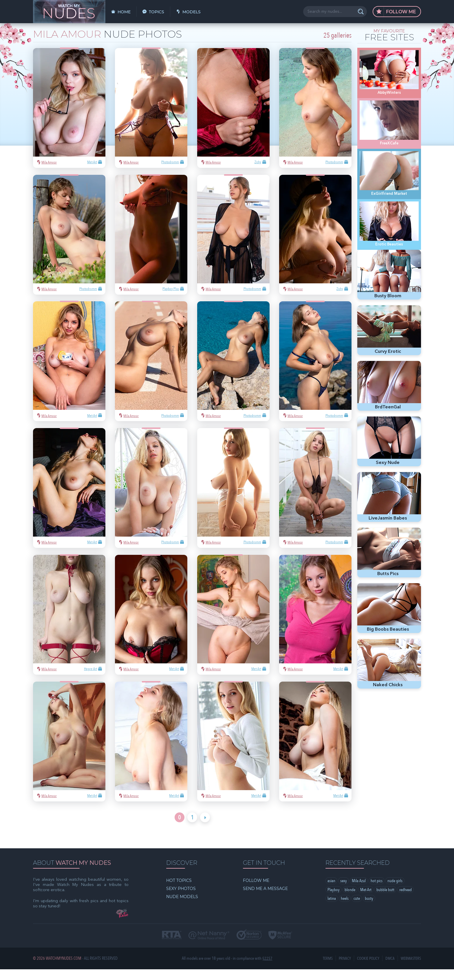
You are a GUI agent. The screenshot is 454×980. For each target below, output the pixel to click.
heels (345, 910)
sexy (344, 892)
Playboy (334, 901)
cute (357, 910)
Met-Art (366, 901)
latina (332, 910)
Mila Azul (359, 892)
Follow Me (396, 12)
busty (369, 910)
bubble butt (385, 901)
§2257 (267, 969)
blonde (350, 901)
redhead (406, 901)
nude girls (395, 892)
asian (331, 892)
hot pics (377, 892)
